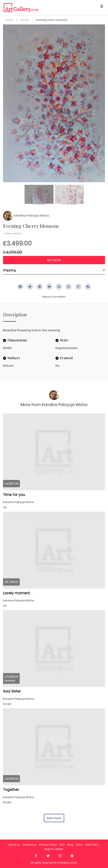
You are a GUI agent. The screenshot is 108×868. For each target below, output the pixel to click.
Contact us (29, 845)
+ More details (12, 233)
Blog (70, 845)
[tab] (54, 270)
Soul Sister (12, 691)
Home (10, 20)
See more (54, 818)
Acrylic (25, 20)
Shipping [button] (9, 270)
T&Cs (79, 845)
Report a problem (54, 297)
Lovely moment (16, 593)
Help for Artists (54, 849)
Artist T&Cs (92, 845)
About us (14, 845)
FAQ (62, 845)
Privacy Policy (48, 845)
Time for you (14, 495)
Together (11, 790)
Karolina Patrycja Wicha (26, 215)
